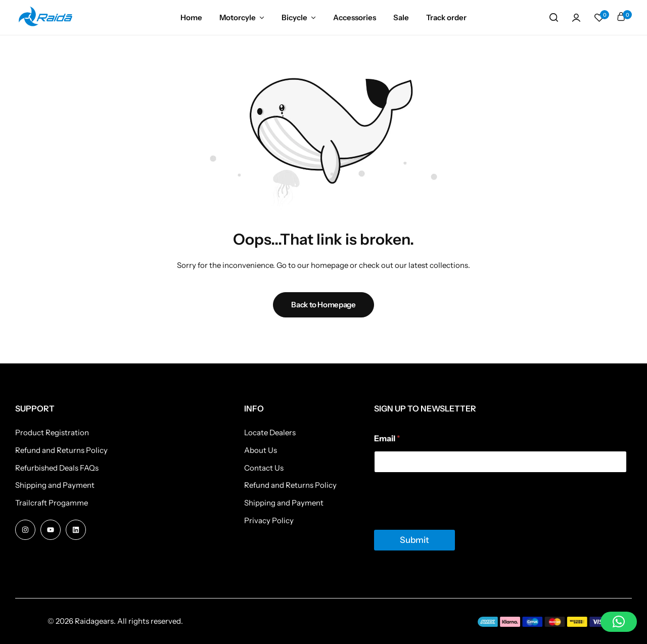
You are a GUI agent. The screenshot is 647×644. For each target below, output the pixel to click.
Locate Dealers (270, 433)
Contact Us (264, 468)
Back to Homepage (323, 305)
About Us (261, 450)
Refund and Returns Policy (61, 450)
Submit (414, 540)
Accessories (355, 17)
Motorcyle (238, 17)
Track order (446, 17)
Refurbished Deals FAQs (57, 468)
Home (191, 17)
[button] (599, 18)
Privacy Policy (269, 521)
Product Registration (52, 433)
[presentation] (451, 523)
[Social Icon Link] (25, 530)
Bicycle (294, 17)
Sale (401, 17)
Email (387, 439)
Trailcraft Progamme (52, 503)
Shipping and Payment (55, 485)
